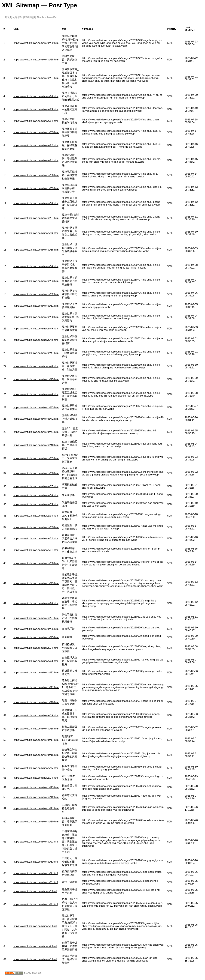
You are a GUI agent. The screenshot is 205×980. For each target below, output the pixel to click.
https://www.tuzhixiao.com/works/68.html (36, 60)
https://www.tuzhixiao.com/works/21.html (36, 687)
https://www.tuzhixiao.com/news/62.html (36, 145)
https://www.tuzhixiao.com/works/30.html (36, 563)
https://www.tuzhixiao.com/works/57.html (36, 218)
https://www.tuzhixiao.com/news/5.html (35, 891)
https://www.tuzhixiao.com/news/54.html (36, 266)
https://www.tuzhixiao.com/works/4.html (35, 904)
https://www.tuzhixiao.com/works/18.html (36, 729)
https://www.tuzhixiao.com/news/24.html (36, 648)
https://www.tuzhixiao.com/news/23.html (36, 661)
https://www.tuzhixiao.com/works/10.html (36, 822)
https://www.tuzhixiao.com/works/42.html (36, 419)
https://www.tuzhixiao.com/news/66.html (36, 96)
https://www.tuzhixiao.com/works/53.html (36, 281)
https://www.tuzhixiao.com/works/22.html (36, 672)
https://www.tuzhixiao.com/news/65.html (36, 109)
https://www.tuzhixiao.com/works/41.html (36, 432)
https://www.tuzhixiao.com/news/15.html (36, 768)
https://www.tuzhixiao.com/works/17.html (36, 740)
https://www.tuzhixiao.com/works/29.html (36, 583)
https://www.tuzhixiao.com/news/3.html (35, 926)
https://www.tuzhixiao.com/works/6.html (35, 882)
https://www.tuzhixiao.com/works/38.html (36, 473)
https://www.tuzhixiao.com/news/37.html (36, 486)
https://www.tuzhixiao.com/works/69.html (36, 43)
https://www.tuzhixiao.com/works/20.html (36, 702)
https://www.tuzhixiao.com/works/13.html (36, 787)
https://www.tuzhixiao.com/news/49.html (36, 329)
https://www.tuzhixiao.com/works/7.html (35, 873)
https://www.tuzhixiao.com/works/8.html (35, 862)
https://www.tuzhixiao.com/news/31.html (36, 550)
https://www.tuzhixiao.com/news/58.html (36, 203)
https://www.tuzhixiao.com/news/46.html (36, 366)
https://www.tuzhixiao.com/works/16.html (36, 755)
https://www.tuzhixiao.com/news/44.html (36, 394)
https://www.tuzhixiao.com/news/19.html (36, 715)
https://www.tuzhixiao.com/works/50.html (36, 317)
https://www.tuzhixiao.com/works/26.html (36, 629)
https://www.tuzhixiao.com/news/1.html (35, 959)
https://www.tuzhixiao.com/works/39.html (36, 458)
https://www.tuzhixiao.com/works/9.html (35, 842)
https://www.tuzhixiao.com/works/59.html (36, 188)
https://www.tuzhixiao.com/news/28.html (36, 603)
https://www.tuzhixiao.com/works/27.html (36, 618)
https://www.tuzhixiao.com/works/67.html (36, 78)
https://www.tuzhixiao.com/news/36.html (36, 495)
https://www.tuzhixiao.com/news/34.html (36, 516)
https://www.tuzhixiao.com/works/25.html (36, 637)
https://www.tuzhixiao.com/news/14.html (36, 778)
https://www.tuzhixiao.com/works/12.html (36, 797)
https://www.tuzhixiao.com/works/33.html (36, 527)
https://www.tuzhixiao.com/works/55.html (36, 250)
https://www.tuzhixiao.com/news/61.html (36, 160)
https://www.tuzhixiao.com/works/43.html (36, 407)
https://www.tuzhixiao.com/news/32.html (36, 538)
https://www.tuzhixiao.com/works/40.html (36, 445)
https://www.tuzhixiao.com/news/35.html (36, 504)
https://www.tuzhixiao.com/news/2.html (35, 946)
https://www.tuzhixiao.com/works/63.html (36, 132)
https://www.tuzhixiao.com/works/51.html (36, 306)
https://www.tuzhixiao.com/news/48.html (36, 340)
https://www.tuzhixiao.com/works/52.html (36, 294)
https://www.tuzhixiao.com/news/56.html (36, 233)
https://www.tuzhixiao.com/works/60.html (36, 175)
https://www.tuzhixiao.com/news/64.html (36, 121)
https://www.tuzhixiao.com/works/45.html (36, 379)
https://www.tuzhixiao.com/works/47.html (36, 353)
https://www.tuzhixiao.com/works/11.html (36, 808)
